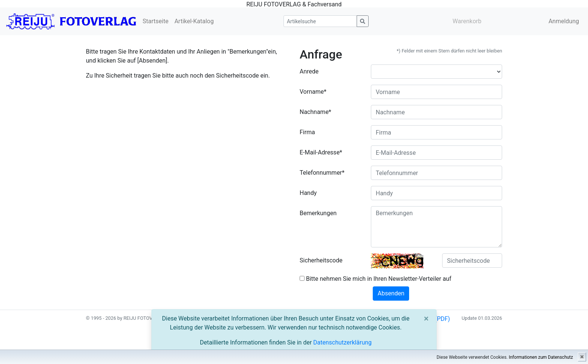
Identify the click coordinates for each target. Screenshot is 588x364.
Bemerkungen (318, 213)
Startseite (155, 21)
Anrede (309, 71)
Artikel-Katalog (194, 21)
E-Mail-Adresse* (321, 152)
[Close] (426, 319)
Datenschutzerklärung (342, 342)
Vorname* (313, 92)
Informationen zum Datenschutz (541, 357)
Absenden (391, 293)
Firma (307, 132)
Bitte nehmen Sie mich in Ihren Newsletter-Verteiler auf (376, 279)
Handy (308, 193)
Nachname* (315, 112)
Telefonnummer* (322, 173)
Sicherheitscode (321, 260)
